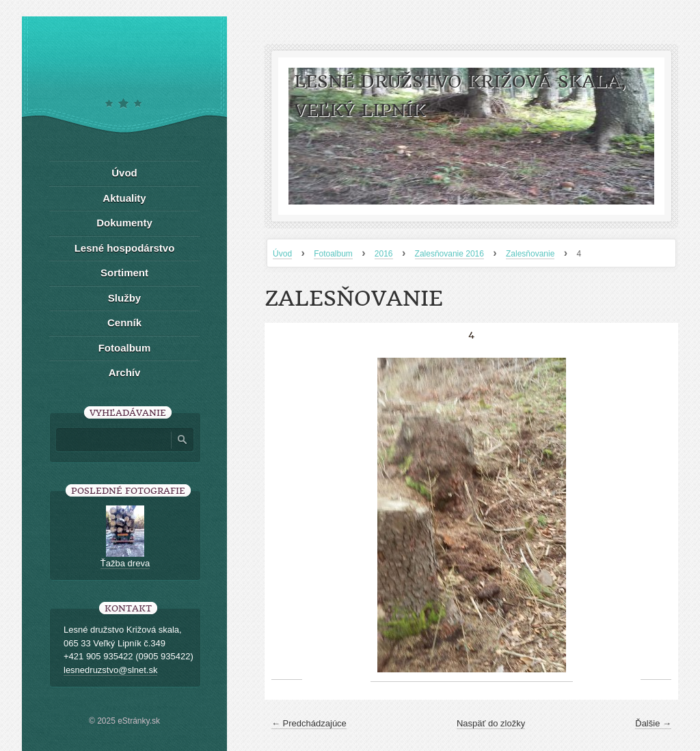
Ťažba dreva (125, 563)
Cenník (124, 322)
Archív (125, 372)
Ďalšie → (653, 723)
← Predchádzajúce (309, 723)
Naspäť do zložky (491, 723)
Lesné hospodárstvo (125, 248)
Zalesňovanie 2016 (449, 254)
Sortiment (124, 273)
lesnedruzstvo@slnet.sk (110, 670)
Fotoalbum (333, 254)
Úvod (282, 254)
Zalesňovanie (530, 254)
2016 (384, 254)
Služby (124, 298)
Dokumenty (124, 223)
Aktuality (124, 198)
